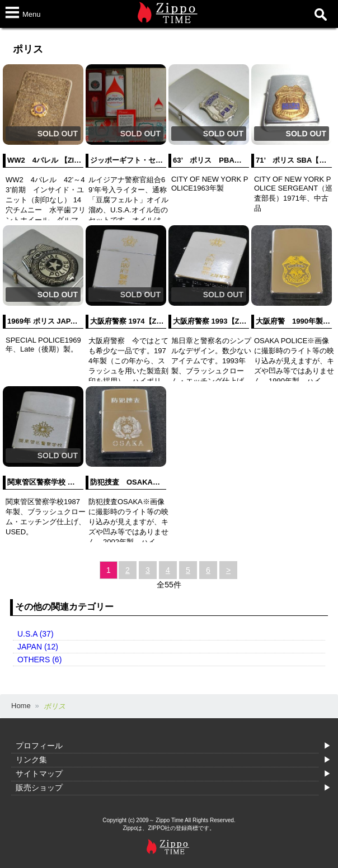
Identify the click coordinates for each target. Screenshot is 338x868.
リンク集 (31, 760)
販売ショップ (39, 788)
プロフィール (39, 746)
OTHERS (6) (39, 660)
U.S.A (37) (36, 634)
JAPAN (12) (38, 647)
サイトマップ (39, 774)
